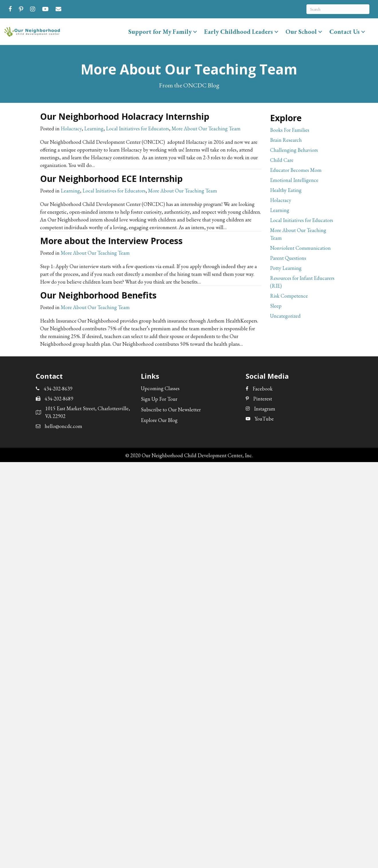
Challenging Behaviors (294, 150)
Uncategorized (285, 316)
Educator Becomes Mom (296, 170)
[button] (195, 32)
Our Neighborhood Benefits (98, 295)
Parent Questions (288, 258)
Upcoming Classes (160, 388)
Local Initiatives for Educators (137, 128)
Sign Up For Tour (159, 399)
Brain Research (286, 140)
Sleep (276, 306)
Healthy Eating (286, 190)
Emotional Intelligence (294, 180)
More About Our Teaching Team (206, 128)
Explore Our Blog (159, 420)
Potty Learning (286, 268)
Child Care (282, 160)
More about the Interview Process (111, 241)
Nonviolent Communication (300, 248)
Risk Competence (289, 296)
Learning (94, 128)
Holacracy (71, 128)
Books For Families (290, 130)
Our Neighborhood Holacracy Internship (125, 116)
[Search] (338, 9)
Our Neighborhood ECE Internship (111, 179)
